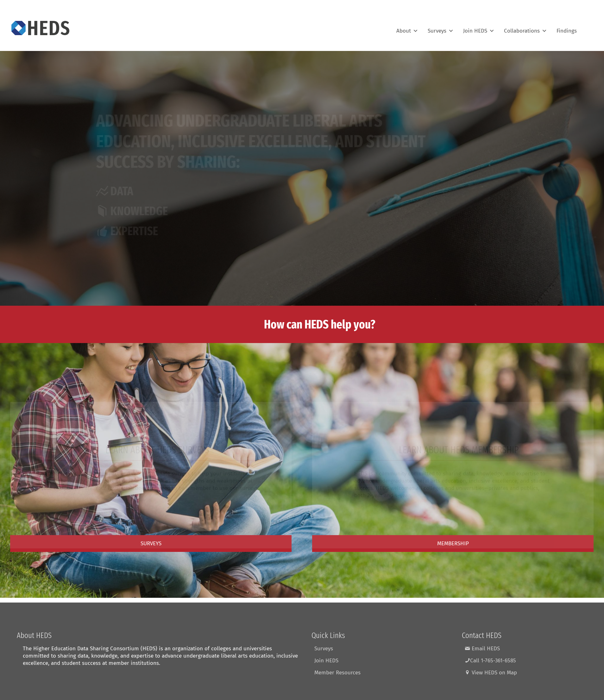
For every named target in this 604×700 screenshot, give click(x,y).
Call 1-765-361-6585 (490, 661)
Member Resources (337, 673)
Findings (567, 28)
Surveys (441, 28)
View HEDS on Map (491, 673)
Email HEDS (482, 649)
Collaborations (525, 28)
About (407, 28)
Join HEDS (479, 28)
